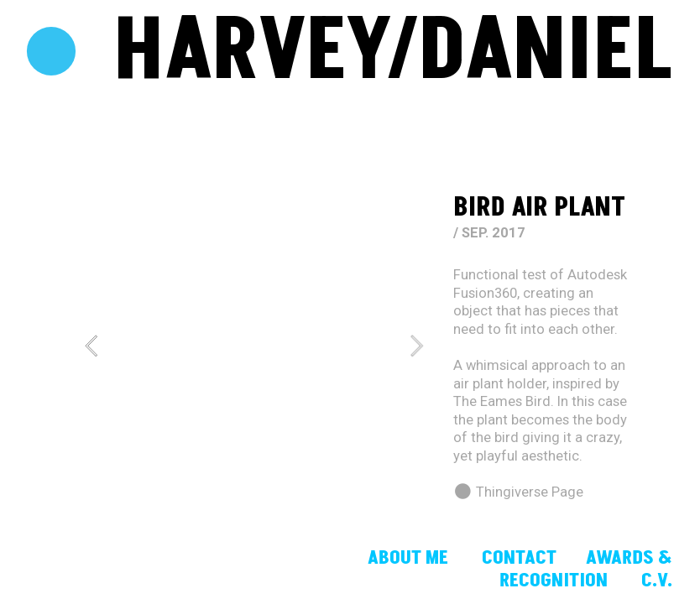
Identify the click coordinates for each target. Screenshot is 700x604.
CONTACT (519, 558)
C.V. (657, 581)
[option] (254, 346)
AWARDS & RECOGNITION (586, 569)
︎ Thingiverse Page (518, 492)
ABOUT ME (410, 558)
